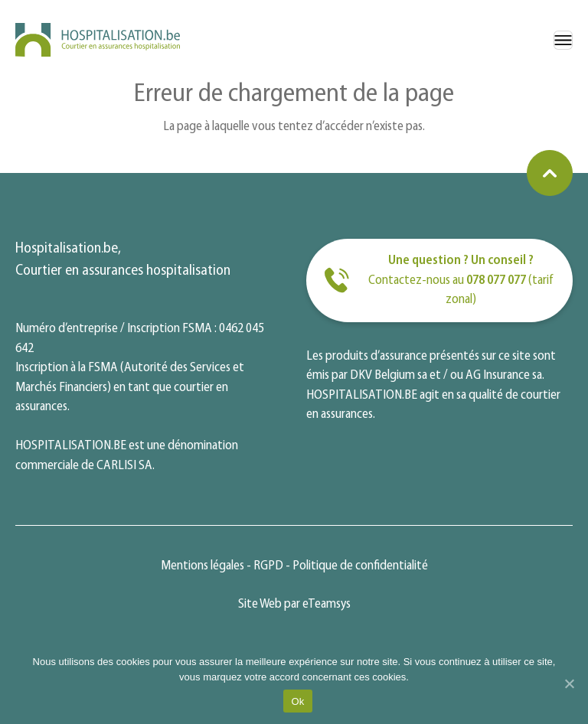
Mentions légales (203, 566)
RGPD (268, 566)
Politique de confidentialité (360, 566)
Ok (297, 701)
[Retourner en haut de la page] (550, 173)
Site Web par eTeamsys (294, 604)
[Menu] (563, 40)
